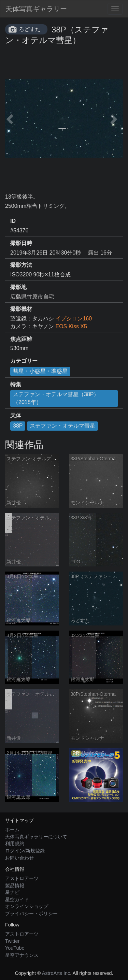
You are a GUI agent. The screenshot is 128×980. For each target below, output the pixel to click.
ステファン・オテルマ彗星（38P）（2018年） (56, 398)
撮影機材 (21, 309)
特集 (16, 384)
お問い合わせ (19, 858)
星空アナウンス (22, 955)
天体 (16, 415)
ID (13, 221)
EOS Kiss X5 (71, 326)
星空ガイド (17, 899)
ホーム (12, 830)
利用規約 (15, 844)
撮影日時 (21, 243)
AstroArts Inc (56, 973)
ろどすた (30, 29)
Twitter (12, 941)
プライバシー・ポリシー (31, 913)
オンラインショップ (27, 906)
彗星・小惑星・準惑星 (40, 371)
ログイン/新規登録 (25, 851)
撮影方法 (21, 265)
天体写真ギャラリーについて (36, 837)
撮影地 (18, 287)
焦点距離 (21, 339)
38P (18, 426)
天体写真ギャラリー (36, 9)
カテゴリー (24, 361)
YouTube (15, 948)
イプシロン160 (74, 319)
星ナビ (12, 892)
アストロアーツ (22, 878)
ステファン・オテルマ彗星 (62, 426)
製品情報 (15, 885)
